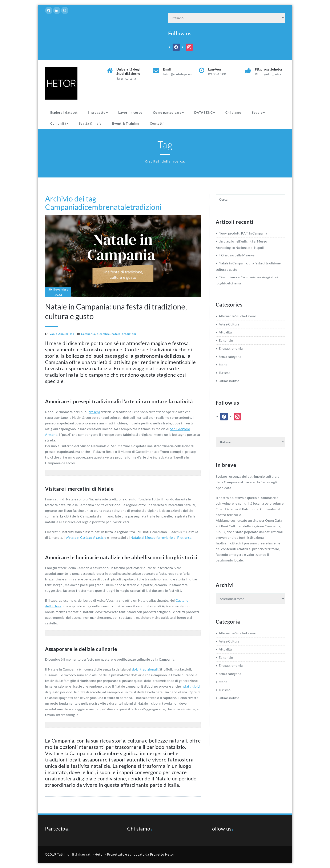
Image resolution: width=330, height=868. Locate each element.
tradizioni (146, 207)
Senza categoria (230, 357)
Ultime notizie (229, 381)
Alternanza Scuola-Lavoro (237, 316)
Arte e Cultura (229, 324)
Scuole (258, 112)
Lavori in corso (130, 112)
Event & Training (126, 123)
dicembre (94, 207)
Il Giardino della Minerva (237, 255)
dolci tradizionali (145, 669)
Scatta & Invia (90, 123)
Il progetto (98, 112)
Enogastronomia (231, 348)
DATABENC (205, 112)
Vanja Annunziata (62, 334)
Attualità (225, 332)
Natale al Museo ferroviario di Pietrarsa (161, 537)
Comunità (59, 123)
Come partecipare (168, 112)
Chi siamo (233, 112)
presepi (94, 412)
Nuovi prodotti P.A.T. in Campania (243, 233)
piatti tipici (192, 686)
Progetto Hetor (162, 854)
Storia (223, 365)
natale (120, 207)
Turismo (225, 373)
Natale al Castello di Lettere (86, 537)
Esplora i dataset (64, 112)
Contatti (157, 123)
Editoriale (226, 340)
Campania (62, 207)
